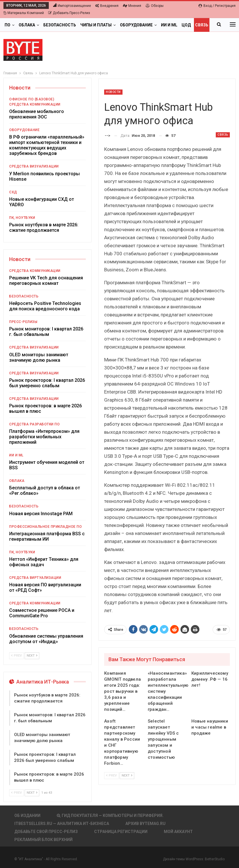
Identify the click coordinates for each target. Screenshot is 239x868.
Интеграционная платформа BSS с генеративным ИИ (47, 536)
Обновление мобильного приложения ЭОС (37, 114)
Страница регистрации (121, 832)
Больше (190, 25)
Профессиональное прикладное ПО (45, 527)
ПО (7, 25)
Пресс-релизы (23, 322)
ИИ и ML (169, 25)
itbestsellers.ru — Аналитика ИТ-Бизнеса (62, 824)
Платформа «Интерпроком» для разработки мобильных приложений (44, 437)
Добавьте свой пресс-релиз (46, 832)
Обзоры (155, 6)
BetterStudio (215, 859)
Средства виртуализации (35, 578)
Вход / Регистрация (217, 6)
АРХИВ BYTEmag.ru (145, 824)
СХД (13, 192)
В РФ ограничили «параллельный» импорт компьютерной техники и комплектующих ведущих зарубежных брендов (47, 145)
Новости (113, 92)
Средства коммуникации (35, 104)
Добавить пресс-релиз (69, 13)
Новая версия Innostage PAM (41, 514)
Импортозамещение (72, 6)
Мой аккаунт (178, 832)
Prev (111, 775)
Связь (223, 135)
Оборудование (136, 25)
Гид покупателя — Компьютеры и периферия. (110, 816)
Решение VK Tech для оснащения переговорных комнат (46, 281)
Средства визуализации (34, 166)
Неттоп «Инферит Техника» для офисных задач (44, 562)
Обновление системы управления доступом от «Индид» (46, 639)
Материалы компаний (24, 13)
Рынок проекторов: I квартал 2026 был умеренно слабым (47, 383)
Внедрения (107, 6)
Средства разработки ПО (34, 424)
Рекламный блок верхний (43, 840)
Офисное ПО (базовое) (32, 99)
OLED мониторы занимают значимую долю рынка (39, 357)
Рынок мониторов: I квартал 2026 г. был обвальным (46, 332)
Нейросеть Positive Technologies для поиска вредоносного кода (45, 306)
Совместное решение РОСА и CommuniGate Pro (42, 613)
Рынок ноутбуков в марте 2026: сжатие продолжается (44, 227)
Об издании (27, 816)
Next (127, 775)
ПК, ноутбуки (22, 218)
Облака (27, 25)
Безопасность (60, 25)
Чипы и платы (96, 25)
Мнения (132, 6)
